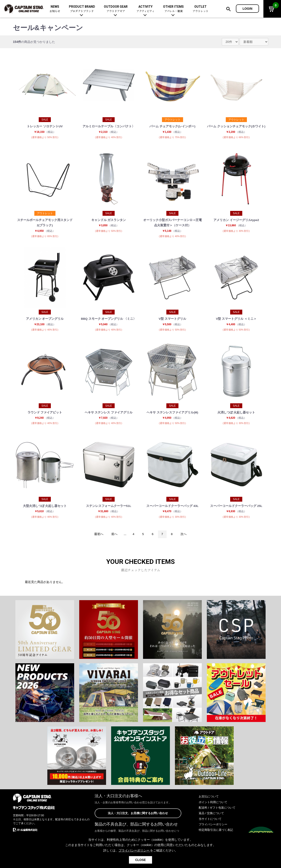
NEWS (55, 9)
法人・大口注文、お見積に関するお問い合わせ (138, 818)
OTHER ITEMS (173, 9)
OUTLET (200, 9)
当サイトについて (211, 824)
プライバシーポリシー (214, 829)
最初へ (98, 539)
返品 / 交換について (212, 818)
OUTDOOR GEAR (116, 9)
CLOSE (140, 860)
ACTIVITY (145, 9)
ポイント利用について (214, 807)
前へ (114, 539)
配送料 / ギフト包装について (219, 812)
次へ (185, 539)
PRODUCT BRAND (82, 9)
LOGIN (247, 9)
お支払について (209, 801)
